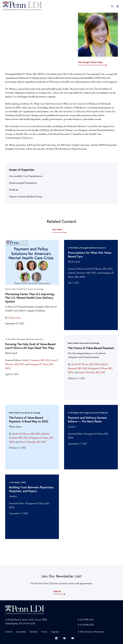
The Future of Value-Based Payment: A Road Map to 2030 (29, 419)
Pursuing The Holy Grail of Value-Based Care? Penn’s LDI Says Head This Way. (30, 346)
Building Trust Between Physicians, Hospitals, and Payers (32, 489)
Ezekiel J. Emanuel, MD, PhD (82, 273)
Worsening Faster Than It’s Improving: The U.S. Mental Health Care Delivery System (30, 298)
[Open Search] (112, 6)
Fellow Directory (26, 14)
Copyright (55, 632)
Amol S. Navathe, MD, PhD (92, 372)
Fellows (9, 14)
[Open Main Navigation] (118, 6)
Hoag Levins (15, 318)
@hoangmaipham (15, 47)
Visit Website (12, 41)
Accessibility (21, 632)
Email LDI (9, 632)
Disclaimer (34, 632)
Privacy (44, 632)
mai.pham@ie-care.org (16, 44)
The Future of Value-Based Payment (91, 348)
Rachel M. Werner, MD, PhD (99, 269)
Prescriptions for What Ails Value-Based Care (90, 254)
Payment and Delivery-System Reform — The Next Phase (87, 419)
